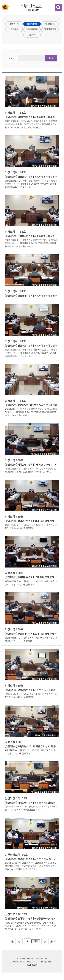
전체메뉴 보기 (13, 7)
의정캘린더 (14, 29)
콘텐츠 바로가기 (7, 0)
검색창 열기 (59, 8)
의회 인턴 (32, 35)
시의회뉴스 (50, 24)
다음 (45, 941)
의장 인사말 (14, 24)
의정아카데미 (50, 29)
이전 (19, 941)
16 (55, 941)
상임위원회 (32, 24)
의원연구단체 (32, 29)
